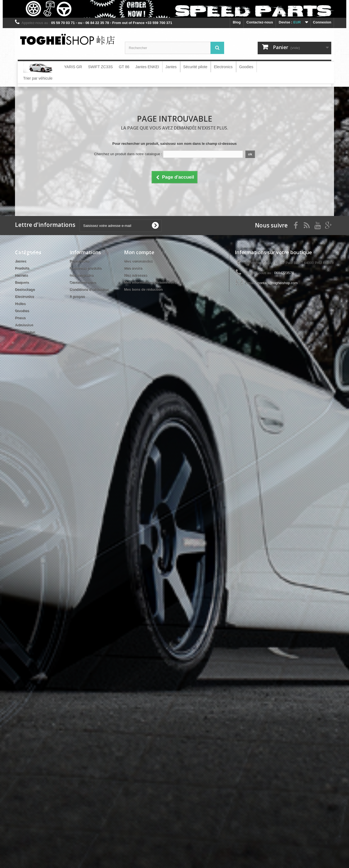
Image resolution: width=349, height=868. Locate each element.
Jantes (21, 261)
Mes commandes (138, 261)
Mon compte (139, 252)
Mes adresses (136, 275)
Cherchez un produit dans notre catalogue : (128, 154)
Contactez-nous (260, 22)
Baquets (22, 282)
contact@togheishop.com (278, 283)
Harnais (22, 275)
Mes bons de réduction (143, 289)
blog (237, 22)
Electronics (25, 297)
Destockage (25, 289)
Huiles (20, 304)
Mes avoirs (133, 268)
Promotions (79, 261)
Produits (22, 268)
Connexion (322, 22)
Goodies (22, 311)
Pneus (20, 318)
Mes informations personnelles (150, 282)
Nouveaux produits (86, 268)
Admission (24, 325)
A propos (77, 297)
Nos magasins (82, 275)
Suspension (25, 332)
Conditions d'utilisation (89, 289)
